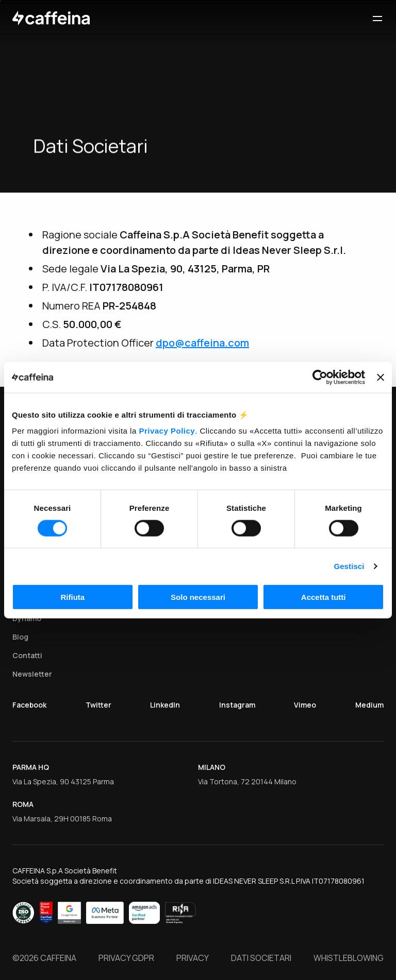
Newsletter (32, 674)
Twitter (98, 705)
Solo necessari (198, 597)
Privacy (193, 958)
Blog (20, 637)
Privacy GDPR (126, 958)
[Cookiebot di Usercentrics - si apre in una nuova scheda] (320, 377)
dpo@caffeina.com (202, 343)
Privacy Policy (167, 431)
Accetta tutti (324, 597)
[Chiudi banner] (381, 377)
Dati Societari (261, 958)
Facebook (29, 705)
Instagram (237, 705)
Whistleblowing (349, 958)
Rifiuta (72, 597)
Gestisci (349, 566)
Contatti (27, 655)
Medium (369, 705)
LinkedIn (165, 705)
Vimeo (305, 705)
